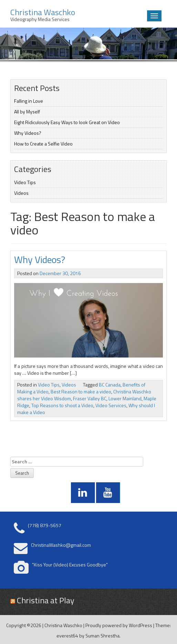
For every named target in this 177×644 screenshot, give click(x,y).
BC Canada (110, 385)
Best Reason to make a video (81, 391)
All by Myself (27, 112)
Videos (21, 193)
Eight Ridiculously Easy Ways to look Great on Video (67, 122)
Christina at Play (46, 600)
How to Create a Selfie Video (43, 144)
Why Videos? (28, 133)
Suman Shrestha (102, 636)
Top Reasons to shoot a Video (62, 405)
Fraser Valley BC (90, 398)
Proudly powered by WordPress (119, 625)
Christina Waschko (63, 625)
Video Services (111, 405)
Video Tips (25, 182)
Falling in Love (29, 101)
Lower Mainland (125, 398)
